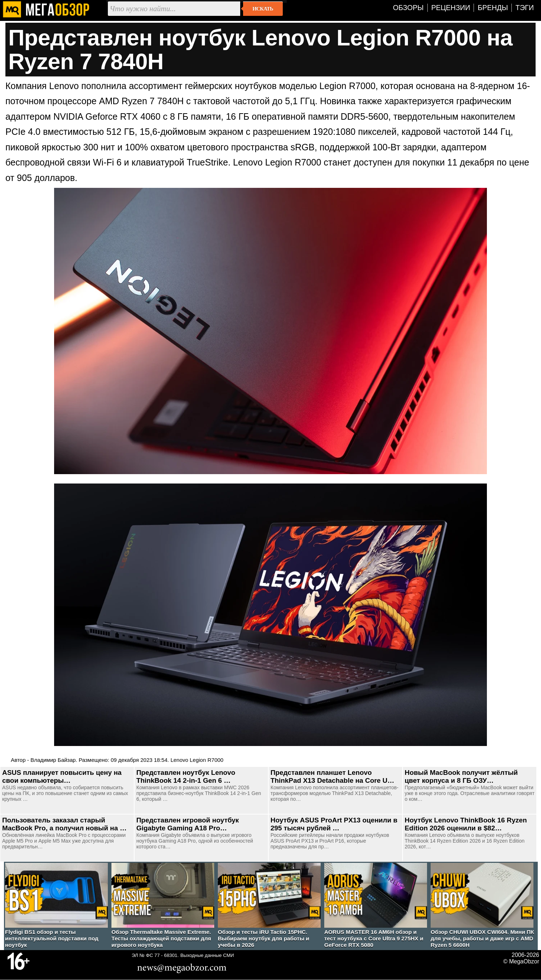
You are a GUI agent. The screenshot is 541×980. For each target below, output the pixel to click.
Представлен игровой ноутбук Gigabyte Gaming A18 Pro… (188, 824)
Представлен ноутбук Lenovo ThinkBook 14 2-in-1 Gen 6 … (186, 776)
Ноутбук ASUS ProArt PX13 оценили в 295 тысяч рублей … (334, 824)
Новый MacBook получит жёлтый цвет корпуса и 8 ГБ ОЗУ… (461, 776)
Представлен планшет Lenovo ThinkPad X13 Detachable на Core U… (332, 776)
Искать (263, 9)
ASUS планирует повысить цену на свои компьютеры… (62, 776)
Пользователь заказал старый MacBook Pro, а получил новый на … (64, 824)
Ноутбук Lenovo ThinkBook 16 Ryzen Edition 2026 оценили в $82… (466, 824)
